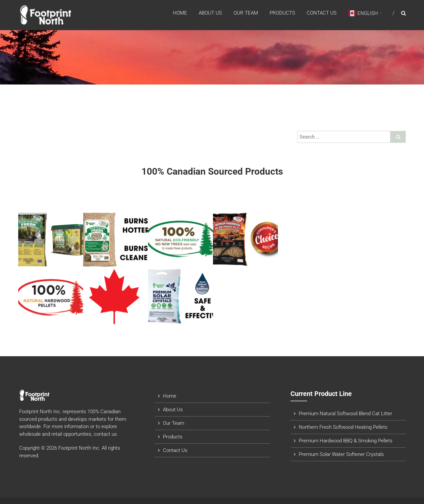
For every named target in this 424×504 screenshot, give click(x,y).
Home (180, 13)
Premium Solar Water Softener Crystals (341, 454)
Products (282, 13)
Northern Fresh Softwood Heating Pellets (343, 427)
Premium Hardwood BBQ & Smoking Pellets (346, 441)
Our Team (246, 13)
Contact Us (322, 13)
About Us (210, 13)
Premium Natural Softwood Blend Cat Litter (345, 414)
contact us (105, 434)
